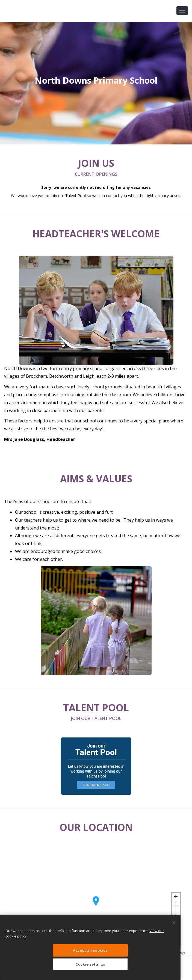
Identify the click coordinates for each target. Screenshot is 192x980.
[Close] (174, 923)
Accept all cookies (90, 950)
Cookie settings (90, 964)
